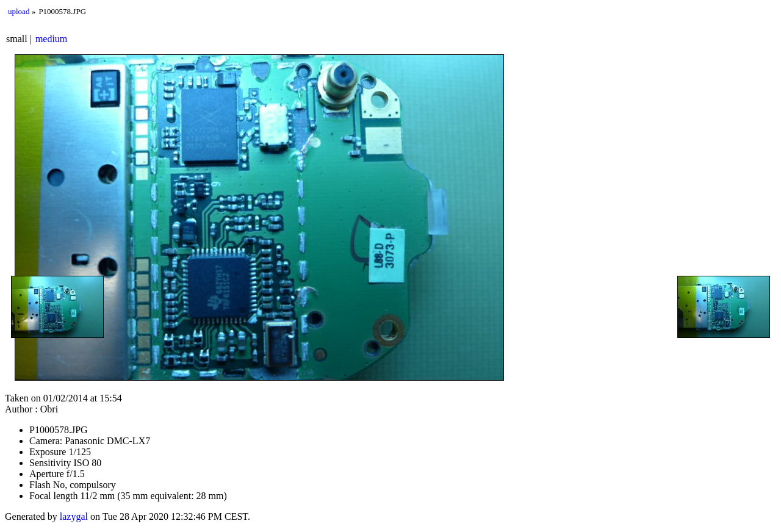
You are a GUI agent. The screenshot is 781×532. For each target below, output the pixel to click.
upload (19, 11)
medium (51, 39)
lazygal (74, 516)
